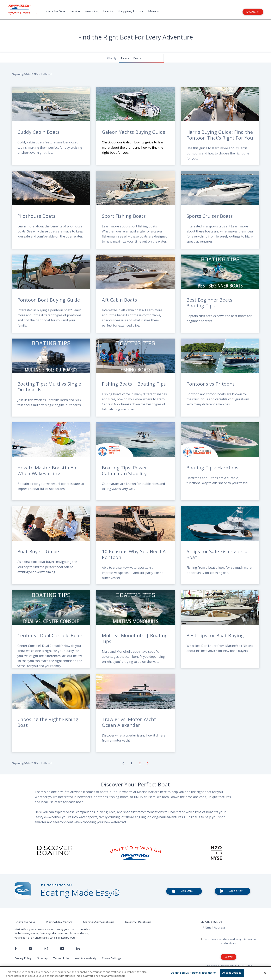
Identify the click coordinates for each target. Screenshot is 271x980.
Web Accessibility (86, 958)
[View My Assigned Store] (22, 13)
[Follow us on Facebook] (16, 949)
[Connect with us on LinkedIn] (78, 949)
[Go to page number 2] (140, 763)
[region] (135, 973)
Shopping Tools (131, 11)
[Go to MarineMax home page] (22, 7)
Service (75, 11)
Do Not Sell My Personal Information (194, 973)
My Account (253, 12)
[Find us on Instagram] (46, 949)
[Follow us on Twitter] (31, 949)
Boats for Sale (55, 11)
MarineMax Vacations (99, 922)
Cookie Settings (111, 958)
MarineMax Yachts (59, 922)
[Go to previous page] (123, 763)
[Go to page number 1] (132, 763)
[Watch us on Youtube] (62, 949)
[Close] (265, 973)
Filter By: (112, 58)
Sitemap (42, 958)
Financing (92, 11)
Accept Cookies (232, 973)
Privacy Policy (23, 958)
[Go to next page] (148, 763)
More (154, 11)
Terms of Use (61, 958)
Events (108, 11)
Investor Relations (138, 922)
